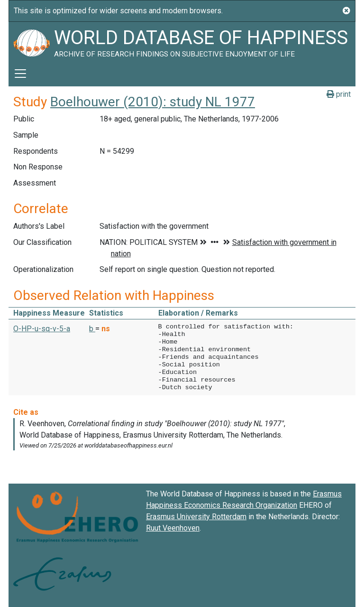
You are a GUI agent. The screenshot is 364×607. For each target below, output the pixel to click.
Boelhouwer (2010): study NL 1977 (153, 102)
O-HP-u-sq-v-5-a (42, 329)
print (339, 94)
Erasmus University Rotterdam (196, 517)
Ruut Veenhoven (173, 528)
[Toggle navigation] (20, 74)
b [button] (92, 329)
